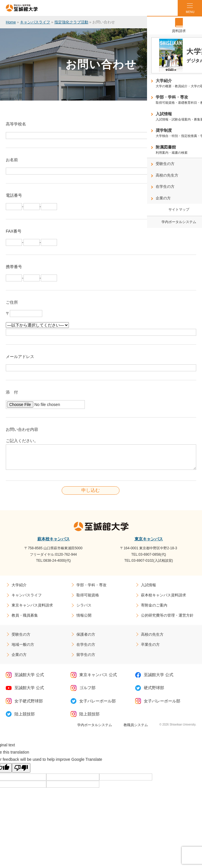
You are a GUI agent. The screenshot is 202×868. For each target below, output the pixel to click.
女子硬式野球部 (29, 705)
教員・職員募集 (25, 620)
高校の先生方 (152, 639)
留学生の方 (86, 659)
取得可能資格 (88, 599)
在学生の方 (86, 649)
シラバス (84, 610)
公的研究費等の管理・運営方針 (167, 620)
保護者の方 (86, 639)
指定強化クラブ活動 (71, 22)
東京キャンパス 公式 (98, 679)
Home (11, 22)
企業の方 (19, 659)
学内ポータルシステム (95, 729)
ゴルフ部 (87, 692)
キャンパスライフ (35, 22)
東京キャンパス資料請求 (32, 610)
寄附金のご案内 (154, 610)
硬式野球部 (154, 692)
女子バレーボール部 (98, 705)
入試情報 (148, 589)
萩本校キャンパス (54, 543)
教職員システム (136, 729)
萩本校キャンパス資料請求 (164, 599)
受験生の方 (21, 639)
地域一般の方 (23, 649)
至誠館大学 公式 (29, 679)
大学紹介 (19, 589)
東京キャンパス (149, 543)
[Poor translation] (21, 772)
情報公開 (84, 620)
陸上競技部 (25, 718)
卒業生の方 (150, 649)
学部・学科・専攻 (91, 589)
